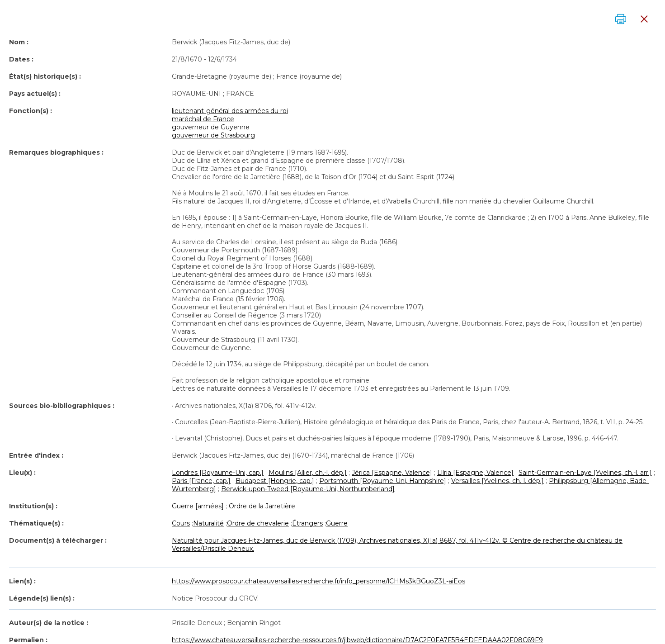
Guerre (337, 523)
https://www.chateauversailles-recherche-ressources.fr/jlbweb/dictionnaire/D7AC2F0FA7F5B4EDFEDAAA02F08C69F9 (357, 640)
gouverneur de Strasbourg (213, 135)
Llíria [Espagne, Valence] (475, 473)
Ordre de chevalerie (258, 523)
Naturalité (208, 523)
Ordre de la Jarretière (262, 506)
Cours (181, 523)
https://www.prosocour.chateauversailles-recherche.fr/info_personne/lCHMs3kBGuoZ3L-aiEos (318, 581)
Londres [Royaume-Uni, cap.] (218, 473)
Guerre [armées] (198, 506)
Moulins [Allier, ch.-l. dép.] (308, 473)
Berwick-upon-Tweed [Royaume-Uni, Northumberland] (308, 489)
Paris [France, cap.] (201, 481)
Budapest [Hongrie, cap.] (275, 481)
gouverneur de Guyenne (211, 127)
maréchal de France (203, 119)
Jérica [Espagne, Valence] (392, 473)
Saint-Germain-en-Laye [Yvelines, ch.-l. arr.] (585, 473)
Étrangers (307, 523)
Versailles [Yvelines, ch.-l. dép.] (498, 481)
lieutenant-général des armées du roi (230, 111)
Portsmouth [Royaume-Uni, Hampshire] (383, 481)
